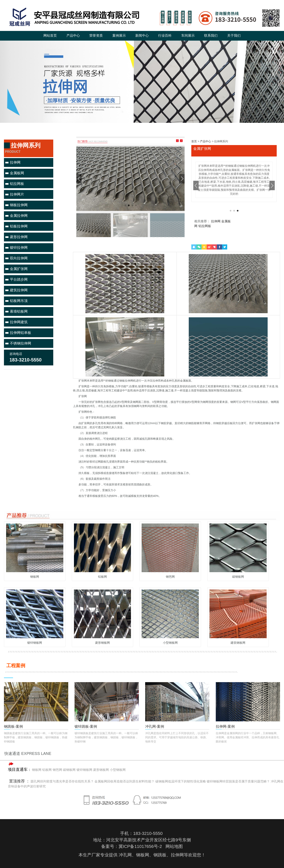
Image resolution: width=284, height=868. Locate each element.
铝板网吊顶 (19, 301)
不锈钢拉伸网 (21, 343)
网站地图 (174, 846)
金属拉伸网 (19, 216)
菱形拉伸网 (19, 237)
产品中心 (206, 141)
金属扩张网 (19, 269)
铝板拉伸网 (19, 226)
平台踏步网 (19, 279)
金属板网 (17, 173)
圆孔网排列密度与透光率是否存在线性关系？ (62, 781)
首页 (194, 141)
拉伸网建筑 (19, 322)
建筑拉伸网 (19, 290)
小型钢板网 (118, 770)
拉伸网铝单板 (21, 333)
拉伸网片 (17, 194)
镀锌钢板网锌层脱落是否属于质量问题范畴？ (238, 781)
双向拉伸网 (19, 258)
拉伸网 (15, 162)
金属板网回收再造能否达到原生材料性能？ (124, 781)
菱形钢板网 (101, 770)
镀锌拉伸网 (19, 248)
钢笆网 (57, 770)
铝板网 (47, 770)
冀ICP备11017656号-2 (140, 846)
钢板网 (37, 770)
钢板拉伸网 (19, 205)
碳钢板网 (69, 770)
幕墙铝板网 (19, 311)
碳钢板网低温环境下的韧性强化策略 (181, 781)
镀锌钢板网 (84, 770)
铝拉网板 (17, 184)
